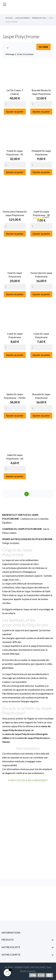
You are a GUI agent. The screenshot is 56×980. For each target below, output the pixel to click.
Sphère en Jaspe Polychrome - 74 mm (15, 396)
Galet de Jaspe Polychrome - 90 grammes (41, 214)
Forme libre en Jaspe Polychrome (41, 275)
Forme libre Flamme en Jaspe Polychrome (15, 213)
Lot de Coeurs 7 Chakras (15, 92)
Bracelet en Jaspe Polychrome (41, 396)
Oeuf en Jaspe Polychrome (15, 275)
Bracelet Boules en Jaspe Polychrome (41, 92)
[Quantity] (15, 104)
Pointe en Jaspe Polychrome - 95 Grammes (15, 153)
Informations (11, 933)
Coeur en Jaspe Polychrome (15, 335)
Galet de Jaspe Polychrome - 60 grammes (15, 457)
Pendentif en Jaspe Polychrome (41, 153)
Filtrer (43, 47)
